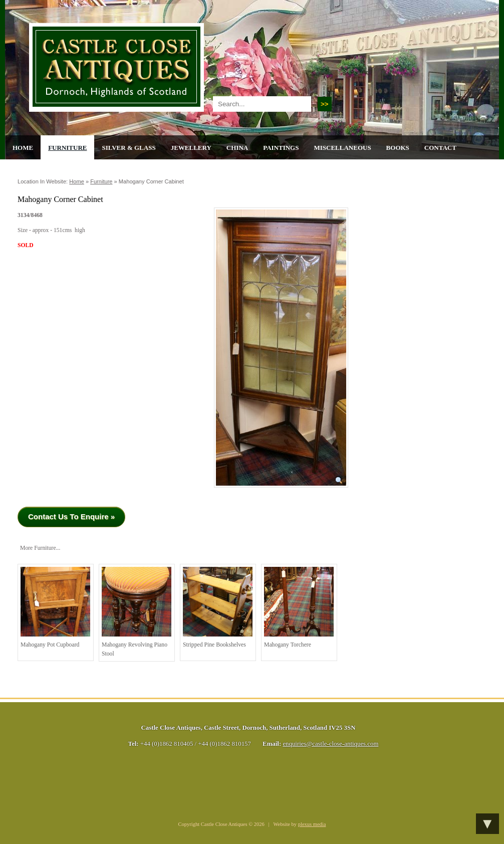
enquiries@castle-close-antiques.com (330, 744)
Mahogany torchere (299, 607)
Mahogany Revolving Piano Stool (137, 612)
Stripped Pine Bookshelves (218, 607)
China (237, 148)
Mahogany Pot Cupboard (55, 607)
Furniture (67, 148)
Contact (440, 148)
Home (23, 148)
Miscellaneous (342, 148)
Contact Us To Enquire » (71, 516)
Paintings (281, 148)
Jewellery (191, 148)
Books (398, 148)
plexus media (312, 824)
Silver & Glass (129, 148)
